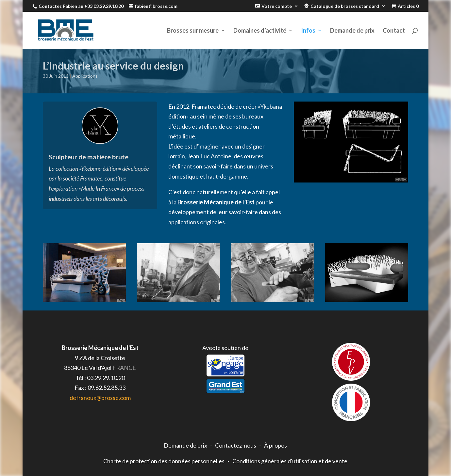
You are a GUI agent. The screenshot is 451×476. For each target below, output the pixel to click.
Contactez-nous (236, 445)
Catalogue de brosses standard (345, 6)
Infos (308, 31)
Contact (394, 31)
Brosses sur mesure (193, 31)
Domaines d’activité (260, 31)
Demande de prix (352, 31)
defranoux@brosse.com (100, 398)
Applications (85, 76)
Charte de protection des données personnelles (164, 461)
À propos (276, 445)
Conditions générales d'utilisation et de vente (290, 461)
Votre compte (277, 6)
